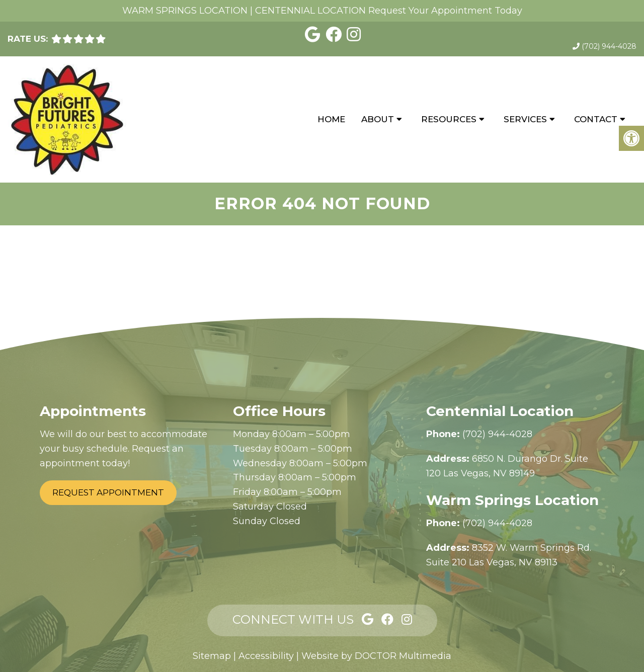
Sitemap (212, 656)
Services (525, 119)
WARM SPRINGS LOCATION (185, 11)
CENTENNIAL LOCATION (310, 11)
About (378, 119)
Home (331, 119)
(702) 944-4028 (609, 46)
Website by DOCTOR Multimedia (376, 656)
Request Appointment (108, 492)
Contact (596, 119)
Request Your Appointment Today (445, 11)
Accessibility (266, 656)
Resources (449, 119)
